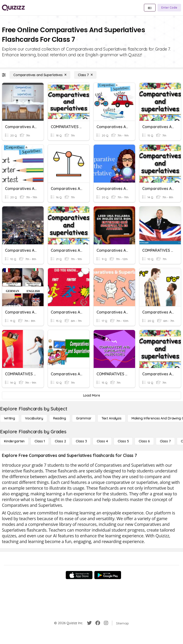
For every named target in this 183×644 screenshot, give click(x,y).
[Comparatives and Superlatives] (40, 75)
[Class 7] (85, 75)
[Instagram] (106, 623)
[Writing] (10, 418)
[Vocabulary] (34, 418)
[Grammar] (84, 418)
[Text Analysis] (112, 418)
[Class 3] (81, 441)
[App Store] (79, 575)
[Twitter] (89, 623)
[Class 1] (40, 441)
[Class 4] (102, 441)
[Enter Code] (169, 8)
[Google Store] (108, 575)
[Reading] (60, 418)
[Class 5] (123, 441)
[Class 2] (60, 441)
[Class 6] (144, 441)
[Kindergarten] (14, 441)
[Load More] (91, 395)
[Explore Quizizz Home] (13, 8)
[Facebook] (98, 623)
